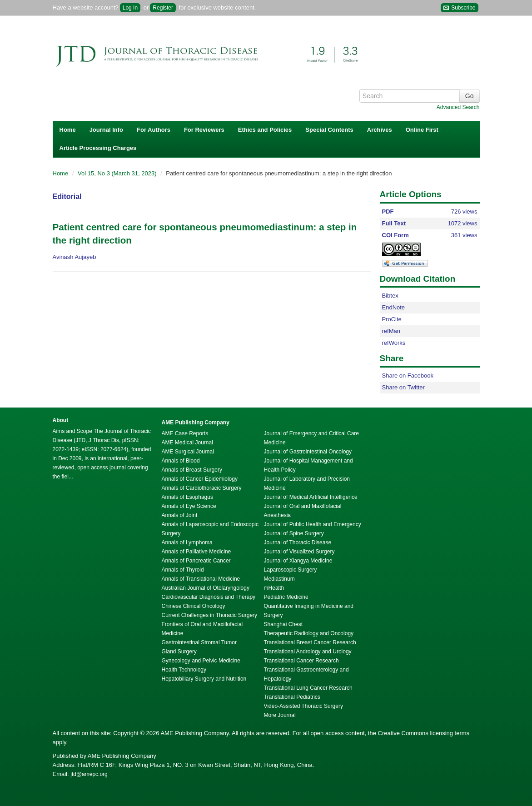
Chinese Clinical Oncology (194, 606)
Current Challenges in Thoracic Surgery (210, 615)
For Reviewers (204, 130)
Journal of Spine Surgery (294, 533)
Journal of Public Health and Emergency (313, 524)
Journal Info (106, 130)
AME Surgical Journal (188, 452)
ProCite (392, 319)
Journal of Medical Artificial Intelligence (311, 497)
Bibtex (390, 296)
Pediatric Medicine (286, 597)
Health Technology (184, 670)
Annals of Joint (180, 515)
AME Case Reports (185, 433)
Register (163, 8)
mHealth (274, 588)
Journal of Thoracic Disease (298, 542)
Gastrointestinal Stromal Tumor (199, 642)
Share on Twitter (403, 387)
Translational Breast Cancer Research (310, 642)
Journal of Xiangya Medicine (298, 561)
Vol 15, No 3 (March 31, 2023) (118, 173)
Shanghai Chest (283, 624)
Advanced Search (458, 107)
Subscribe (460, 8)
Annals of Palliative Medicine (196, 552)
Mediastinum (279, 579)
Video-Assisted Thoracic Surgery (303, 706)
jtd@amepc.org (89, 774)
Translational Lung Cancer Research (308, 688)
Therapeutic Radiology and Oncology (309, 633)
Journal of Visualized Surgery (299, 552)
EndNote (394, 307)
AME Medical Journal (187, 443)
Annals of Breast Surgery (192, 470)
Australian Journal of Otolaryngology (206, 588)
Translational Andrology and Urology (308, 652)
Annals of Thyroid (183, 570)
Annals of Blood (181, 461)
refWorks (394, 343)
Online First (422, 130)
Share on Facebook (408, 376)
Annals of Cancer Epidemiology (200, 479)
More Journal (280, 715)
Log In (130, 8)
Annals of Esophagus (187, 497)
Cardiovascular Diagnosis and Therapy (209, 597)
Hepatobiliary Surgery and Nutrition (204, 679)
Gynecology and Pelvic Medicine (201, 661)
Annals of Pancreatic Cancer (196, 561)
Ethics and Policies (265, 130)
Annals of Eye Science (189, 506)
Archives (380, 130)
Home (68, 130)
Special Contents (329, 130)
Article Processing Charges (98, 148)
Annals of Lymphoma (187, 542)
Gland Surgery (179, 652)
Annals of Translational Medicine (201, 579)
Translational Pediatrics (292, 697)
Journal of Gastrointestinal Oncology (308, 452)
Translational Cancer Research (301, 661)
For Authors (154, 130)
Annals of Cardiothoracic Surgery (202, 488)
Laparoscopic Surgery (291, 570)
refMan (391, 331)
